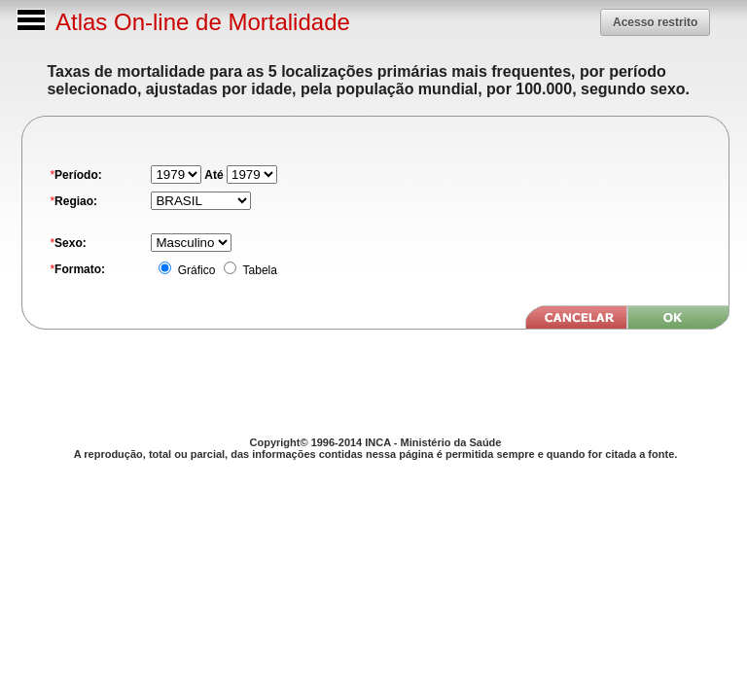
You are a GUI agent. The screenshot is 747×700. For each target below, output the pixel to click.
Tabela (258, 270)
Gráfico (195, 270)
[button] (655, 22)
